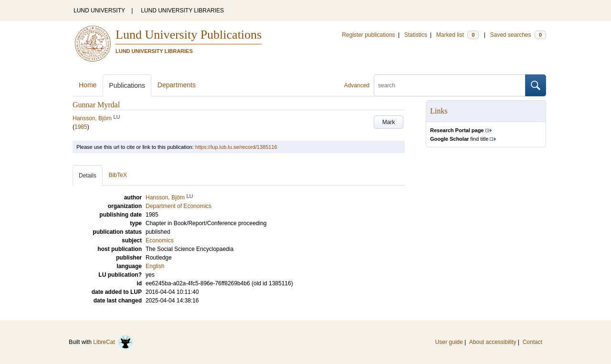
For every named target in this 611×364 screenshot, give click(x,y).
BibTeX (118, 175)
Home (88, 85)
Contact (532, 342)
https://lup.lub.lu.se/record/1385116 (236, 147)
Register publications (368, 35)
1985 (81, 127)
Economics (160, 240)
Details (88, 176)
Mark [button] (389, 122)
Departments (177, 85)
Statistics (416, 35)
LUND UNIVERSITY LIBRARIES (182, 10)
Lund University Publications (189, 35)
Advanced (357, 85)
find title (459, 139)
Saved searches (518, 35)
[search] (450, 85)
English (155, 266)
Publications (127, 85)
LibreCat (113, 342)
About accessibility (493, 342)
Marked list (458, 35)
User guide (449, 342)
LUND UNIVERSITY (99, 10)
